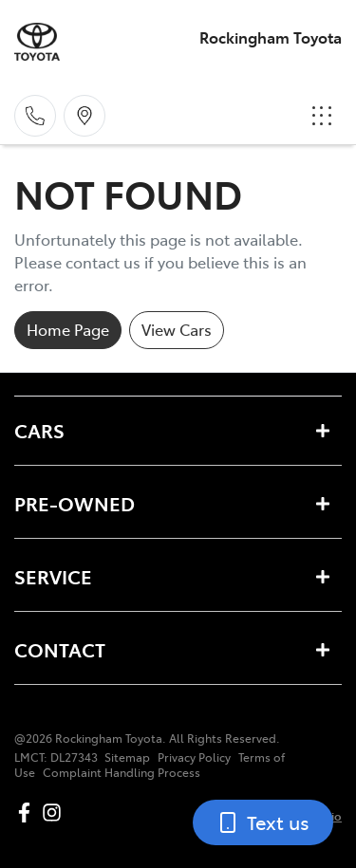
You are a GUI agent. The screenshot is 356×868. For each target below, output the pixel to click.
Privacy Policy (194, 757)
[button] (322, 116)
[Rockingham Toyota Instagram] (56, 813)
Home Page (68, 329)
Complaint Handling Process (122, 772)
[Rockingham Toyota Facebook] (28, 813)
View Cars (177, 329)
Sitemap (127, 757)
